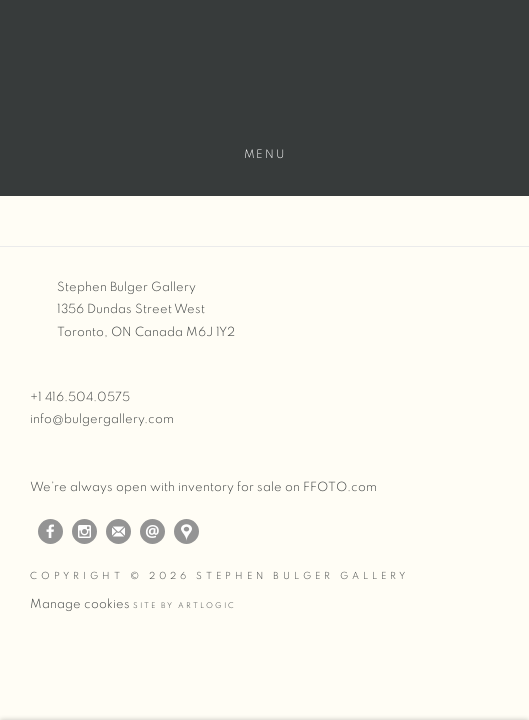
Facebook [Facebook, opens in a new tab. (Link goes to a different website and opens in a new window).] (50, 532)
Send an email (152, 531)
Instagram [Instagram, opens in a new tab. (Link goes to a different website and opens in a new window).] (84, 532)
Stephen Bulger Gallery (264, 81)
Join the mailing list (118, 531)
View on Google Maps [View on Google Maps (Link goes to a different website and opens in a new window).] (186, 531)
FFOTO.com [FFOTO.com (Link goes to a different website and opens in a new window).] (340, 487)
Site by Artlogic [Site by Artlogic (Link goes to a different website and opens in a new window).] (184, 606)
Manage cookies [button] (80, 604)
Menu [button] (264, 154)
